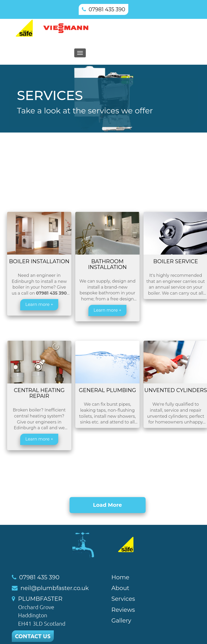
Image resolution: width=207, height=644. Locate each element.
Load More (107, 505)
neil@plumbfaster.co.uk (55, 588)
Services (123, 599)
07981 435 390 (107, 9)
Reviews (123, 610)
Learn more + (39, 304)
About (120, 588)
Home (120, 577)
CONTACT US (33, 636)
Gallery (121, 621)
